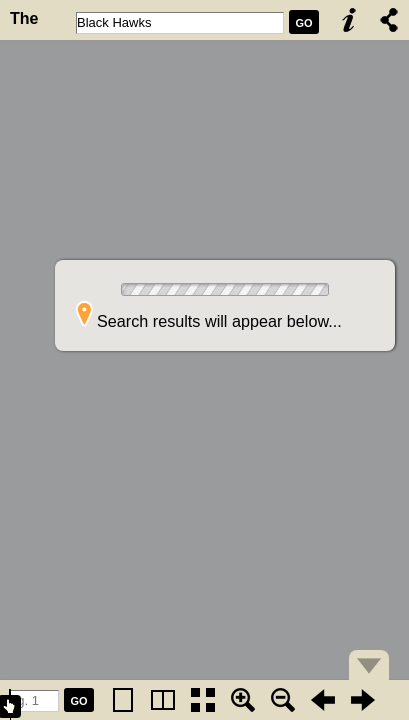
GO (303, 23)
